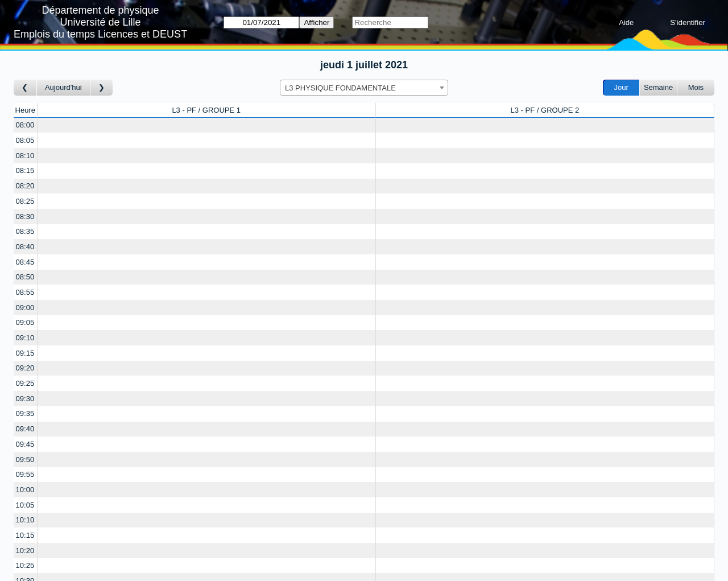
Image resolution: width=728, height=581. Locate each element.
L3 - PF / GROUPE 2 (545, 110)
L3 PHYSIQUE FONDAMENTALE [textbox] (340, 88)
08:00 (25, 125)
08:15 (25, 170)
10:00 (25, 490)
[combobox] (364, 88)
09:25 (25, 383)
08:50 (25, 277)
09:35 (25, 413)
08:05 (25, 140)
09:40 (25, 429)
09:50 (25, 460)
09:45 (25, 444)
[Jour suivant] (102, 88)
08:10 (25, 156)
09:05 (25, 322)
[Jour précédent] (25, 88)
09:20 (25, 368)
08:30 (25, 217)
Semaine (658, 87)
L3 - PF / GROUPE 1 (206, 110)
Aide (626, 22)
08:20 (25, 186)
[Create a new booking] (206, 125)
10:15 (25, 535)
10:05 (25, 505)
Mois (696, 87)
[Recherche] (390, 22)
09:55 (25, 474)
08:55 (25, 292)
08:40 (25, 247)
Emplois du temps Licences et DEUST (100, 34)
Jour (621, 87)
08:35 (25, 231)
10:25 (25, 565)
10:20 (25, 551)
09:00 (25, 308)
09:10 (25, 338)
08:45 (25, 262)
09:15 (25, 353)
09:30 (25, 399)
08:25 (25, 201)
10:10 (25, 520)
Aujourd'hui (63, 87)
